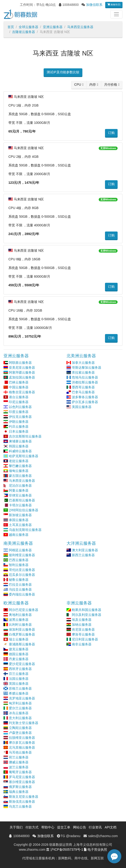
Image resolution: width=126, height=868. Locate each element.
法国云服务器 (19, 679)
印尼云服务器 (19, 402)
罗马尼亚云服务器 (22, 777)
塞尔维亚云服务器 (22, 782)
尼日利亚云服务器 (85, 639)
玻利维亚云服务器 (22, 555)
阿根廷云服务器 (20, 550)
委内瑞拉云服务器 (22, 594)
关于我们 (16, 827)
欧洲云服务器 (16, 603)
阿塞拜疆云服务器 (22, 372)
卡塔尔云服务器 (20, 505)
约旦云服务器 (19, 427)
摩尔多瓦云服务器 (22, 743)
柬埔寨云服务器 (20, 441)
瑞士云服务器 (19, 639)
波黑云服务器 (19, 620)
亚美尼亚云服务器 (22, 368)
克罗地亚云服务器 (22, 698)
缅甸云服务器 (19, 471)
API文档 (110, 827)
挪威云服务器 (19, 762)
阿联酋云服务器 (20, 363)
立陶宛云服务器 (20, 728)
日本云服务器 (19, 431)
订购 (111, 133)
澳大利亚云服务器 (85, 550)
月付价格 (111, 85)
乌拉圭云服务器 (20, 589)
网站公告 (80, 827)
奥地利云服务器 (20, 615)
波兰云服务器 (19, 767)
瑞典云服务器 (19, 792)
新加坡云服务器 (20, 515)
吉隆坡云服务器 (24, 32)
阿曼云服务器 (19, 490)
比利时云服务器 (20, 625)
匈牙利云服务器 (20, 703)
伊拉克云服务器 (20, 417)
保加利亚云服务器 (22, 629)
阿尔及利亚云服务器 (87, 615)
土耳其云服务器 (20, 525)
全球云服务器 (28, 27)
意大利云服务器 (20, 718)
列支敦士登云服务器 (24, 723)
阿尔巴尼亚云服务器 (24, 610)
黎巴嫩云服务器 (20, 466)
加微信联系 (94, 5)
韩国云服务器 (19, 446)
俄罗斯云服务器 (20, 787)
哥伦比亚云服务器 (22, 570)
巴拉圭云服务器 (20, 585)
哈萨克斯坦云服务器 (24, 456)
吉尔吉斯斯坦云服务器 (25, 436)
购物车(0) (114, 5)
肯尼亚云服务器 (83, 629)
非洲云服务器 (79, 603)
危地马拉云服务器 (85, 377)
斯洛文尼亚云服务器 (24, 797)
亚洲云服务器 (53, 27)
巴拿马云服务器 (83, 392)
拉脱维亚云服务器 (22, 738)
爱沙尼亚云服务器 (22, 664)
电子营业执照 (97, 850)
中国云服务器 (19, 387)
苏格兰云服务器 (20, 688)
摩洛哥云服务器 (83, 634)
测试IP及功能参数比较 (63, 72)
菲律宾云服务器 (20, 495)
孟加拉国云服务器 (22, 377)
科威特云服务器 (20, 451)
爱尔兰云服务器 (20, 708)
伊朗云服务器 (19, 422)
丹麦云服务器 (19, 659)
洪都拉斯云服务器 (85, 382)
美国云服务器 (82, 407)
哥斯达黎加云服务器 (87, 368)
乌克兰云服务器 (20, 806)
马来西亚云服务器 (80, 27)
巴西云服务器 (19, 560)
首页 (11, 27)
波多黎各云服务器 (85, 397)
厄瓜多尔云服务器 (22, 575)
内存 (93, 85)
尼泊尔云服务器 (20, 485)
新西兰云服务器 (83, 555)
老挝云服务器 (19, 461)
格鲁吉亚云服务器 (22, 392)
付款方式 (32, 827)
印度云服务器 (19, 412)
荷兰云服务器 (19, 757)
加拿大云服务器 (83, 363)
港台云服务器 (19, 397)
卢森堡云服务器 (20, 733)
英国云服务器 (19, 684)
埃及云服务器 (82, 620)
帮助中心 (48, 827)
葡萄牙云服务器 (20, 772)
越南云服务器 (19, 535)
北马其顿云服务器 (22, 747)
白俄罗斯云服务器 (22, 634)
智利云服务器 (19, 565)
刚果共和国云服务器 (87, 610)
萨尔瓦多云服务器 (85, 402)
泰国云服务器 (19, 520)
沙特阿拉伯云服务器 (24, 510)
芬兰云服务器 (19, 674)
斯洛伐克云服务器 (22, 802)
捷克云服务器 (19, 649)
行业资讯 (95, 827)
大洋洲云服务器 (81, 543)
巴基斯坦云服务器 (22, 500)
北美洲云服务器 (81, 356)
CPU (78, 85)
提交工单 (64, 827)
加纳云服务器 (82, 625)
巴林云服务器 (19, 382)
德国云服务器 (19, 654)
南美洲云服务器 (18, 543)
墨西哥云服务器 (83, 387)
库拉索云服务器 (83, 372)
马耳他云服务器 (20, 752)
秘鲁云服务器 (19, 580)
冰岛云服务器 (19, 713)
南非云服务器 (82, 644)
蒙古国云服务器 (20, 476)
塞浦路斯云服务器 (22, 644)
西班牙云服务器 (20, 669)
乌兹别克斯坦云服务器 (25, 530)
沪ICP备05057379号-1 (67, 850)
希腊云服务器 (19, 693)
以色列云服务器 (20, 407)
